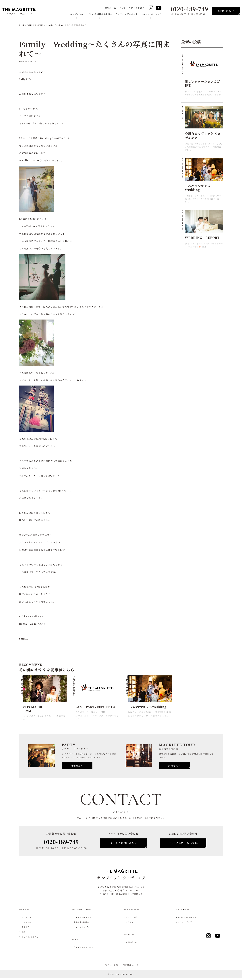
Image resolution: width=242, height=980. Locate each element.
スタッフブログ (136, 8)
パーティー (28, 924)
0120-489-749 (190, 9)
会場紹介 (27, 929)
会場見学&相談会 (84, 924)
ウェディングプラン (85, 919)
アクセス (131, 924)
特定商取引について (131, 967)
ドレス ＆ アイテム (32, 939)
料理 (24, 934)
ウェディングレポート (127, 14)
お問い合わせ (134, 944)
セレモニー (28, 919)
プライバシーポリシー (112, 967)
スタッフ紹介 (134, 919)
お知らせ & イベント (115, 8)
